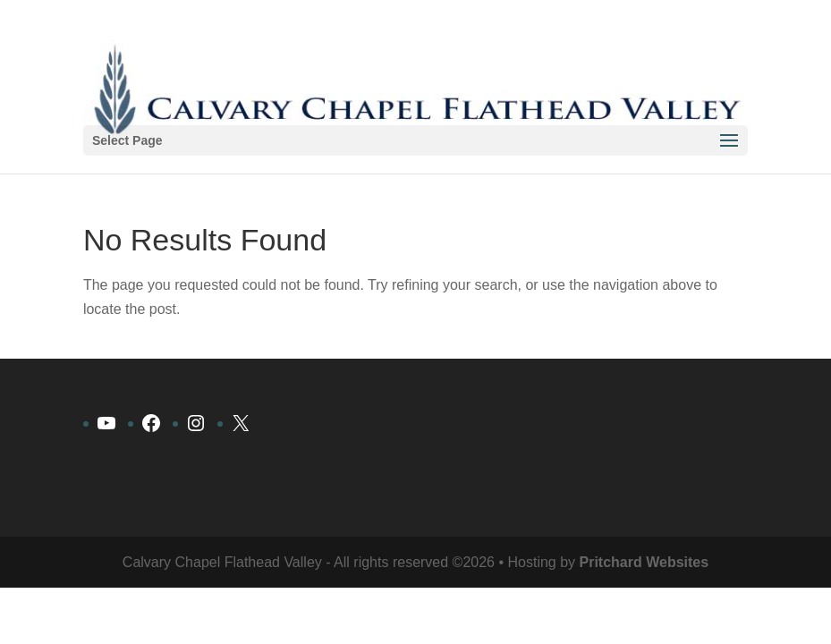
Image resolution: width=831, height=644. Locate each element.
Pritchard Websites (644, 562)
